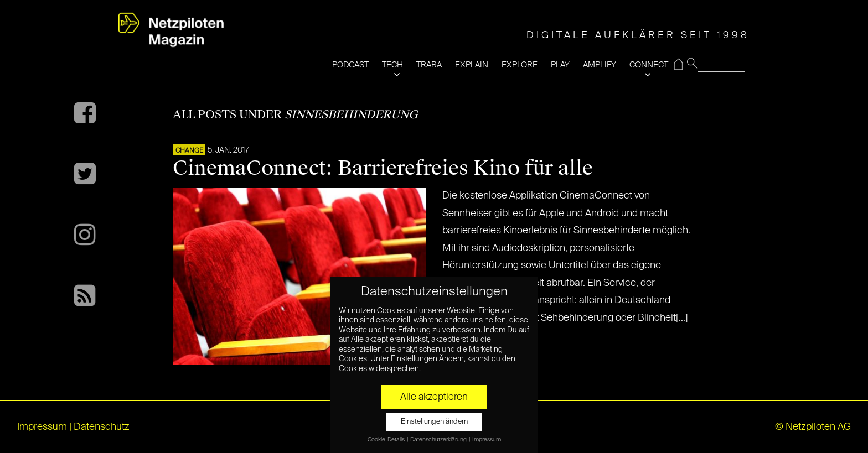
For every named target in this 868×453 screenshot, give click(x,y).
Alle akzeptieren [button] (434, 397)
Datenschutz (102, 427)
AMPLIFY (600, 65)
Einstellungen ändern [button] (434, 422)
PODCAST (350, 65)
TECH (392, 65)
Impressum (42, 427)
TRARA (429, 65)
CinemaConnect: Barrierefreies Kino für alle (383, 168)
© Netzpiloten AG (813, 427)
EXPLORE (520, 65)
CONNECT (649, 65)
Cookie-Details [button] (387, 440)
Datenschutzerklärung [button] (439, 440)
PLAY (560, 65)
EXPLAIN (472, 65)
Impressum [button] (487, 440)
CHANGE (189, 151)
